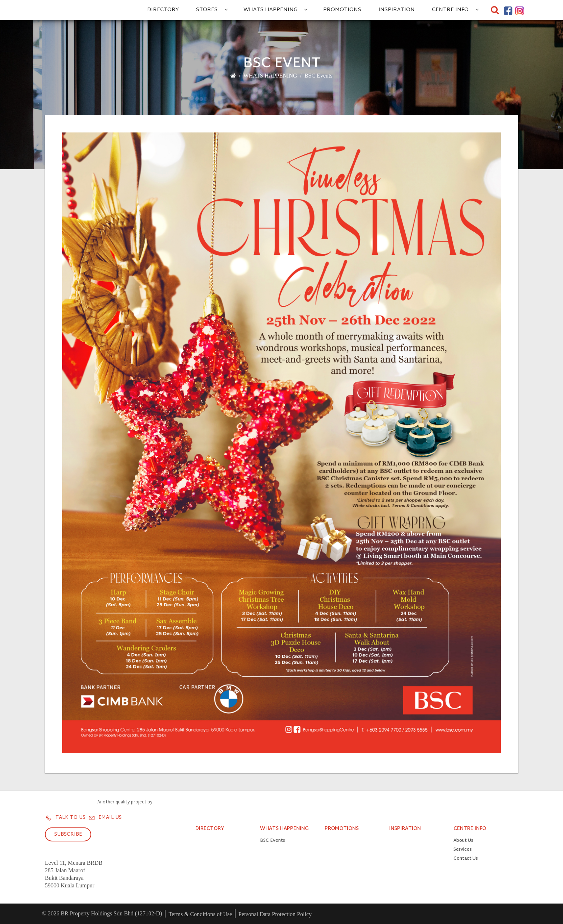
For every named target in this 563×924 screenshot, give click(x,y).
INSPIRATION (397, 10)
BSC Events (318, 76)
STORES (207, 10)
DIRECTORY (163, 10)
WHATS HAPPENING (270, 10)
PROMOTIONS (342, 10)
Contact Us (466, 859)
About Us (463, 841)
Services (463, 850)
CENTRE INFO (450, 10)
